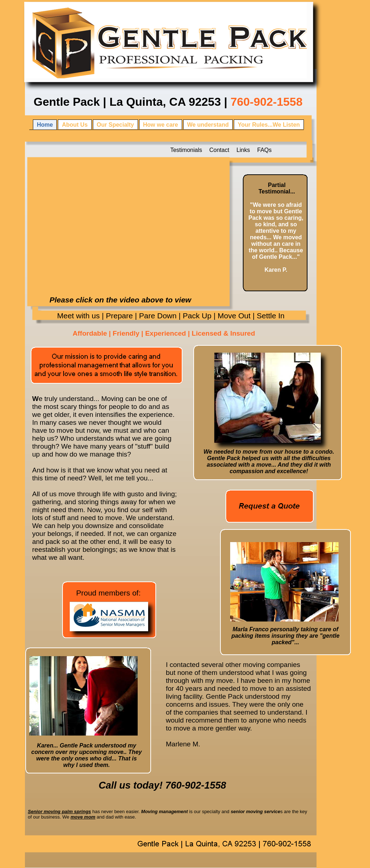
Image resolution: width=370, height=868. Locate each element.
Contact (219, 150)
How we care (161, 125)
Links (243, 150)
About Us (75, 125)
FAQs (264, 150)
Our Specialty (115, 125)
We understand (208, 125)
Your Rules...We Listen (269, 125)
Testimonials (186, 150)
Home (45, 125)
